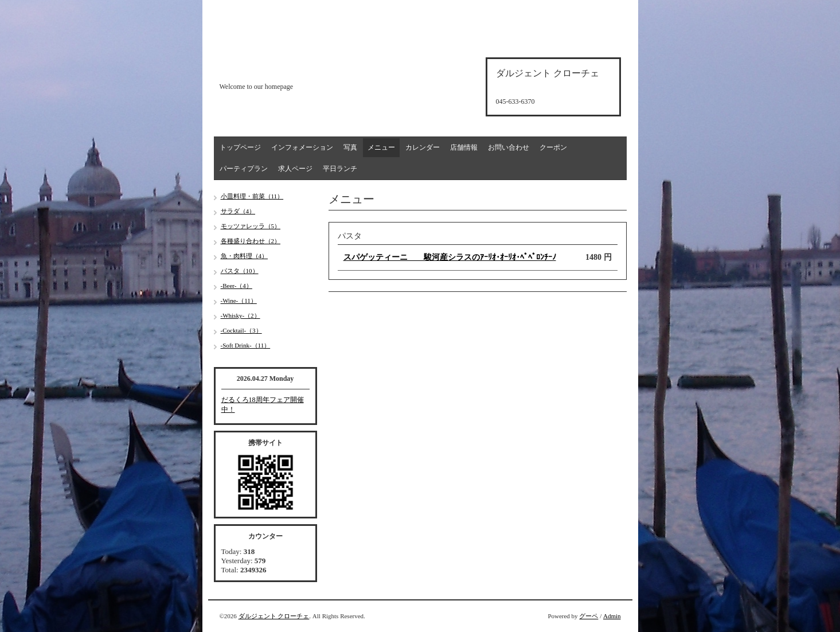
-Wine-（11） (239, 301)
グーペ (589, 616)
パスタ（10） (240, 271)
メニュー (381, 147)
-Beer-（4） (237, 286)
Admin (612, 616)
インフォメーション (302, 147)
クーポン (553, 147)
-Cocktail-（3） (241, 330)
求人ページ (295, 169)
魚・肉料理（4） (245, 256)
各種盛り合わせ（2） (251, 241)
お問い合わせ (509, 147)
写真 (350, 147)
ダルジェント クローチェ (274, 616)
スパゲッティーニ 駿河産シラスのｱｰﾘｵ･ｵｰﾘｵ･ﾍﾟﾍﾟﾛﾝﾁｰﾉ (450, 257)
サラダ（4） (238, 211)
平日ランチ (340, 169)
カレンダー (423, 147)
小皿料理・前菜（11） (252, 196)
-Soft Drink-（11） (246, 345)
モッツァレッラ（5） (251, 226)
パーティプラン (244, 169)
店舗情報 (464, 147)
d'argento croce (277, 67)
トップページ (240, 147)
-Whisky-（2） (241, 315)
